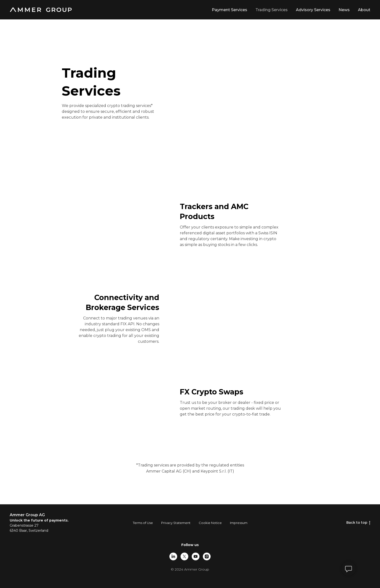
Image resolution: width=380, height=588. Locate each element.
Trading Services (272, 10)
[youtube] (196, 556)
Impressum (239, 523)
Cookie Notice (210, 523)
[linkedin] (173, 556)
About (364, 10)
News (344, 10)
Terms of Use (143, 523)
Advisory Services (313, 10)
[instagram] (207, 556)
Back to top (358, 523)
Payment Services (230, 10)
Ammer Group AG (27, 515)
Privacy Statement (176, 523)
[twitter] (184, 556)
